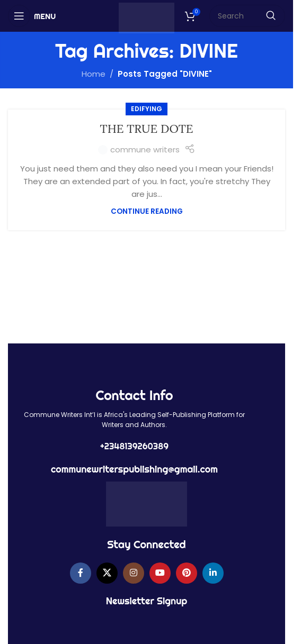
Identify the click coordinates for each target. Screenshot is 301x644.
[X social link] (107, 573)
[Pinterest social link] (187, 573)
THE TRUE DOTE (147, 129)
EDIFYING (147, 109)
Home (94, 74)
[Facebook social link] (81, 573)
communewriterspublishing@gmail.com (134, 469)
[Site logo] (147, 17)
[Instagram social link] (134, 573)
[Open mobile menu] (32, 16)
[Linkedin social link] (213, 573)
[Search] (247, 16)
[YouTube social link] (160, 573)
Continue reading (147, 211)
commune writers (145, 149)
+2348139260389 (134, 446)
